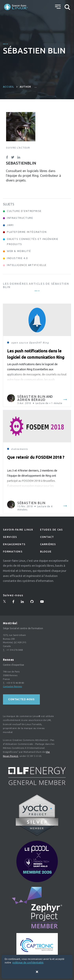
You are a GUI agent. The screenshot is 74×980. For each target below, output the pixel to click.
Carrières (48, 544)
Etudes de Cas (52, 530)
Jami (10, 225)
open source (20, 343)
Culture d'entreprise (24, 211)
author (25, 87)
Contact (47, 537)
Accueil (8, 87)
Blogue (46, 551)
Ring (46, 343)
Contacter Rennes (12, 686)
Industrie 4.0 (17, 258)
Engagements (14, 544)
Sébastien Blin (31, 397)
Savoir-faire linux (18, 530)
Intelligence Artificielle (27, 265)
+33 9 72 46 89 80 (15, 683)
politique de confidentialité (28, 962)
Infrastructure (20, 218)
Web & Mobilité (19, 251)
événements (20, 449)
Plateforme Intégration (27, 232)
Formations (13, 551)
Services (10, 537)
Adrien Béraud (31, 400)
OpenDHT (35, 343)
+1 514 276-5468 (15, 650)
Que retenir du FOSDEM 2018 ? (36, 457)
